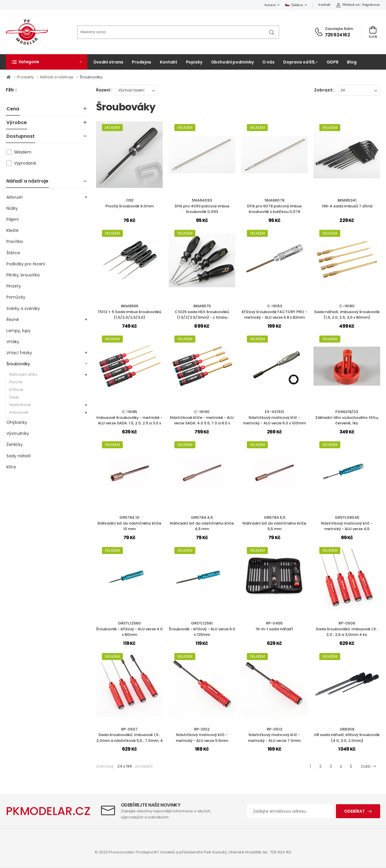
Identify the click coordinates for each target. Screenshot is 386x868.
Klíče (11, 467)
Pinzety (14, 286)
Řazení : (104, 90)
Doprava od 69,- (301, 62)
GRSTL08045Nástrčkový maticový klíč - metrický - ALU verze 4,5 (347, 523)
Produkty (26, 77)
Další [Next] (369, 766)
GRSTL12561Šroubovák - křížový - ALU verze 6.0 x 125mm (202, 629)
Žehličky (15, 444)
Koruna (270, 5)
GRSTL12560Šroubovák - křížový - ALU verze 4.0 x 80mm (129, 629)
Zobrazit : (324, 90)
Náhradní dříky (23, 374)
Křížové (16, 390)
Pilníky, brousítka (23, 275)
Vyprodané (25, 163)
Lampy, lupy (18, 331)
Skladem (23, 152)
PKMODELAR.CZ (48, 811)
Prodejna (141, 62)
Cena (13, 109)
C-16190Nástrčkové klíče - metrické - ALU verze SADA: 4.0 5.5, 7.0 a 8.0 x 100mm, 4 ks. (202, 420)
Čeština (294, 5)
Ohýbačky (17, 422)
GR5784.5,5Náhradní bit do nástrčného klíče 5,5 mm (274, 523)
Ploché (16, 382)
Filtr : (11, 90)
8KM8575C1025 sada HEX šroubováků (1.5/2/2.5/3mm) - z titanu (202, 312)
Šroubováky (91, 77)
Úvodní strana (108, 62)
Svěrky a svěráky (23, 308)
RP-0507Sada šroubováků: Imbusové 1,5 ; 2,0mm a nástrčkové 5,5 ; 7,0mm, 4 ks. (130, 738)
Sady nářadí (18, 456)
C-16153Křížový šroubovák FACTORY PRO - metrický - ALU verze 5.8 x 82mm (274, 312)
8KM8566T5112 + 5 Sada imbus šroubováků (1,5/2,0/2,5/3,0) (129, 312)
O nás (268, 62)
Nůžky (12, 208)
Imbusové (19, 412)
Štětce (13, 253)
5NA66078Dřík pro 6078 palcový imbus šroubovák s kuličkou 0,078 (274, 206)
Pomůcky (16, 297)
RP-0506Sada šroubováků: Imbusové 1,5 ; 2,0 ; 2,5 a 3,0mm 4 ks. (347, 629)
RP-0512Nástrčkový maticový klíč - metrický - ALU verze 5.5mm (202, 735)
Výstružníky (18, 433)
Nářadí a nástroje (57, 77)
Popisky (194, 62)
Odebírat (354, 811)
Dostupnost (21, 136)
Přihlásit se (348, 5)
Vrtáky (13, 342)
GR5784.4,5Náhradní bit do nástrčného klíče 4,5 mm (202, 523)
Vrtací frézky (19, 353)
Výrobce (17, 122)
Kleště (13, 230)
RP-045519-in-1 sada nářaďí (274, 626)
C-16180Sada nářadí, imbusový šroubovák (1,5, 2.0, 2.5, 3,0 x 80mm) (347, 312)
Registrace (371, 5)
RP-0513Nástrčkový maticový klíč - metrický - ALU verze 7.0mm (274, 735)
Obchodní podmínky (232, 62)
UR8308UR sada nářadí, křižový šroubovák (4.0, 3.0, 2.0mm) (347, 735)
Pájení (13, 219)
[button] (47, 62)
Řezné (13, 320)
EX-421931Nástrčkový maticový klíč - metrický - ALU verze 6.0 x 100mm (275, 417)
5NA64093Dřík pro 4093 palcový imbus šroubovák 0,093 (202, 206)
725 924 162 (337, 35)
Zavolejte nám (339, 29)
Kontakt (324, 5)
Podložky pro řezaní (26, 264)
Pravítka (15, 241)
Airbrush (15, 197)
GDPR (333, 62)
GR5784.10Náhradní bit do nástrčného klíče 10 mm (129, 523)
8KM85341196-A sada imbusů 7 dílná (347, 203)
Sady (14, 397)
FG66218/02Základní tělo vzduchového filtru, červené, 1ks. (347, 417)
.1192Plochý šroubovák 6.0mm (130, 203)
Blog (352, 62)
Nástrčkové (20, 405)
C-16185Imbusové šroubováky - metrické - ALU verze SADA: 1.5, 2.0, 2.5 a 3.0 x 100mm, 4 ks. (129, 420)
